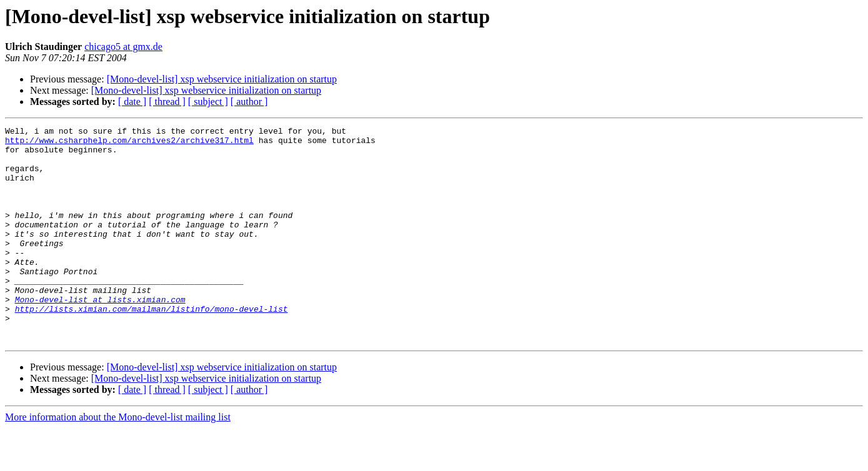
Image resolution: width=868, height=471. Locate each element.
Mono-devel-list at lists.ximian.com (100, 335)
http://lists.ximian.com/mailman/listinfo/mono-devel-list (152, 346)
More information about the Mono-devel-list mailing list (118, 460)
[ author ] (249, 102)
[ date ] (132, 102)
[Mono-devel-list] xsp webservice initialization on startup (222, 79)
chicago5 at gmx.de (123, 47)
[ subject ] (208, 102)
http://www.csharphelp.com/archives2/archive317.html (129, 144)
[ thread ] (167, 102)
